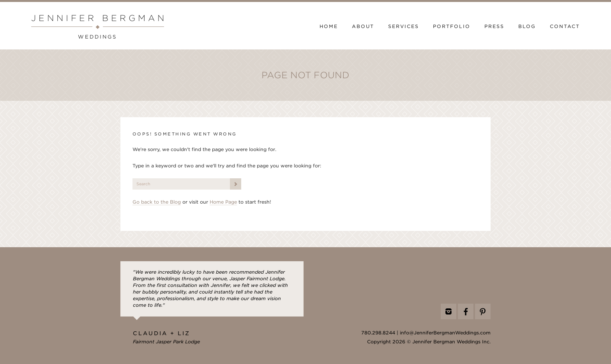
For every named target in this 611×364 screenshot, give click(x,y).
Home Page (223, 202)
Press (494, 26)
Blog (527, 26)
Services (404, 26)
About (363, 26)
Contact (565, 26)
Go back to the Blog (157, 202)
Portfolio (452, 26)
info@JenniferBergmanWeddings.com (445, 333)
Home (329, 26)
